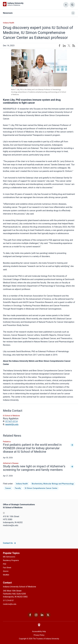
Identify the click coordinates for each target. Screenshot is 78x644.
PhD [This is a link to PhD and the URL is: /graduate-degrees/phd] (5, 564)
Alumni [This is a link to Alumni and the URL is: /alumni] (6, 571)
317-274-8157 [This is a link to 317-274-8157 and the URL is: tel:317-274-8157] (8, 601)
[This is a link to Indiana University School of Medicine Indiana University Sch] (13, 4)
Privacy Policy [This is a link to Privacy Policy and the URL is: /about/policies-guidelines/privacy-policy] (39, 635)
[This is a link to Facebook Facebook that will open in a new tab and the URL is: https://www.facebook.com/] (30, 617)
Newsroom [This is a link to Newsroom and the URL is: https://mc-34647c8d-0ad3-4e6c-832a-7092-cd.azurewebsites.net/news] (8, 13)
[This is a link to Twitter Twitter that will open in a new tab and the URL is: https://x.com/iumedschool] (48, 617)
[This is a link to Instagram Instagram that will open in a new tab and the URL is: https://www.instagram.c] (36, 617)
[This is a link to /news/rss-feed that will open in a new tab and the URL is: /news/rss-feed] (74, 46)
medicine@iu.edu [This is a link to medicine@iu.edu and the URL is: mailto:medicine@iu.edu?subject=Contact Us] (10, 604)
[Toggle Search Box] (72, 5)
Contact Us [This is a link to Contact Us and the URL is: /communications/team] (8, 543)
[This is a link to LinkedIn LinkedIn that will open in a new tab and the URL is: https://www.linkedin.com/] (42, 617)
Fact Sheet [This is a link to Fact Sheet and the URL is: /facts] (7, 568)
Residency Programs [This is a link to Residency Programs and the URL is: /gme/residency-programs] (11, 560)
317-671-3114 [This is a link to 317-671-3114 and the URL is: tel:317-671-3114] (11, 421)
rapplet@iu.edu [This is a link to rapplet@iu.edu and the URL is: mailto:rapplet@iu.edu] (12, 424)
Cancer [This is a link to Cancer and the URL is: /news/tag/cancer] (8, 488)
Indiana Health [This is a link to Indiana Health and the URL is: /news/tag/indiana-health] (22, 484)
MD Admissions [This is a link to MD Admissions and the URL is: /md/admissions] (9, 557)
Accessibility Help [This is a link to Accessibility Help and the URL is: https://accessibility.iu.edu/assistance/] (39, 631)
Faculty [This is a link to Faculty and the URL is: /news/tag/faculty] (18, 488)
